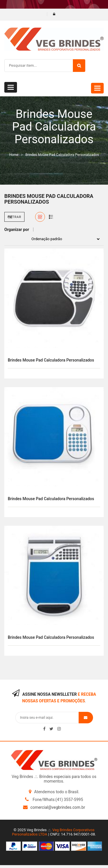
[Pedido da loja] (64, 239)
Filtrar (14, 217)
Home (14, 155)
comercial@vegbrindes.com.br (58, 807)
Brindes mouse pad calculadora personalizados (51, 360)
